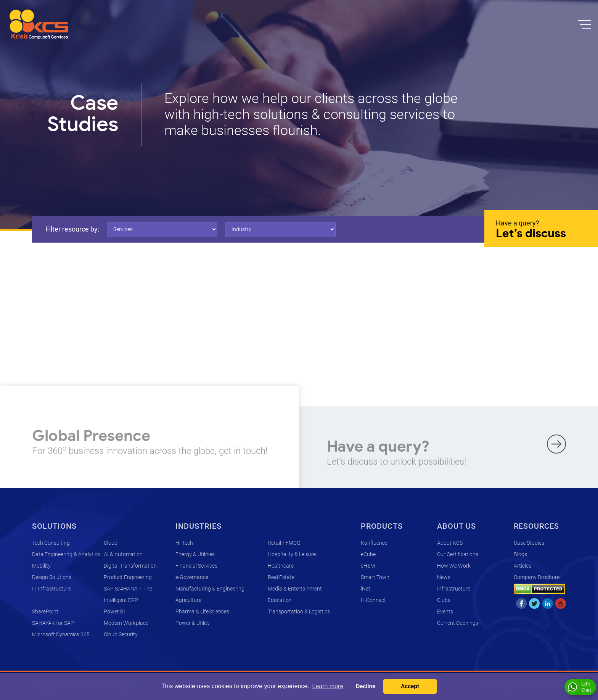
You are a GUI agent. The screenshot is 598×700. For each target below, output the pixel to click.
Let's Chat (580, 687)
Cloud (111, 543)
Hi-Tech (184, 543)
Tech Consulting (51, 543)
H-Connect (373, 600)
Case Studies (529, 543)
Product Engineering (128, 577)
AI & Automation (123, 554)
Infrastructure (454, 589)
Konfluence (374, 543)
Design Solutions (52, 577)
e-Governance (192, 577)
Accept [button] (410, 686)
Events (445, 611)
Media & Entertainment (295, 589)
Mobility (41, 566)
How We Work (454, 566)
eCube (368, 554)
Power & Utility (193, 623)
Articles (522, 566)
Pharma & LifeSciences (202, 611)
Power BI (114, 611)
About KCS (450, 543)
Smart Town (375, 577)
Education (280, 600)
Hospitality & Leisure (292, 554)
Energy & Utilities (195, 554)
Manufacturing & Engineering (210, 589)
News (444, 577)
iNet (366, 589)
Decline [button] (366, 686)
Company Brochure (537, 577)
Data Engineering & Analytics (66, 554)
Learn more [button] (328, 686)
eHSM (368, 566)
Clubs (444, 600)
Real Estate (281, 577)
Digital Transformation (130, 566)
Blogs (520, 554)
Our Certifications (458, 554)
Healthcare (281, 566)
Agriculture (188, 600)
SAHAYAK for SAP (53, 623)
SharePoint (45, 611)
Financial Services (196, 566)
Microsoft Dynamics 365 (61, 634)
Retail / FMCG (284, 543)
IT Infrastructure (51, 589)
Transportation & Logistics (299, 611)
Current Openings (458, 623)
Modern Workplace (126, 623)
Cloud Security (121, 634)
